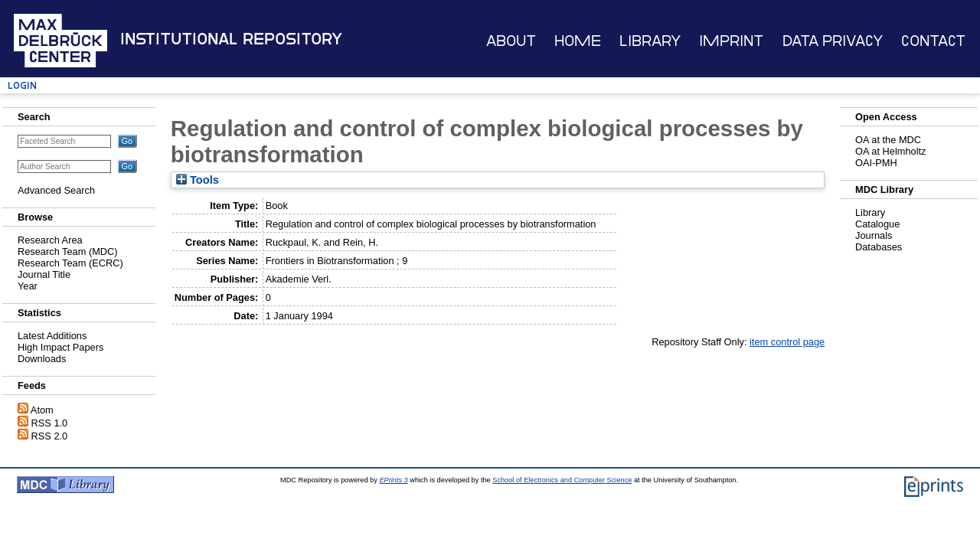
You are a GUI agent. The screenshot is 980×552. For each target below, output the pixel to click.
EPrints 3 (393, 480)
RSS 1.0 (50, 423)
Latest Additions (52, 336)
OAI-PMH (876, 163)
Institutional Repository (231, 39)
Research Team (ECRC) (70, 263)
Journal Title (44, 274)
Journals (874, 235)
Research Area (50, 240)
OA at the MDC (888, 140)
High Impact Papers (60, 347)
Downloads (42, 359)
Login (22, 85)
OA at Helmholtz (890, 151)
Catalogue (877, 224)
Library (650, 41)
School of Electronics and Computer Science (562, 480)
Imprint (731, 41)
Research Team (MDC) (68, 252)
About (511, 41)
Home (578, 41)
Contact (933, 41)
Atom (42, 410)
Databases (879, 247)
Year (28, 286)
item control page (787, 342)
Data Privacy (833, 41)
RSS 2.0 (50, 436)
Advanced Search (56, 190)
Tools (198, 180)
